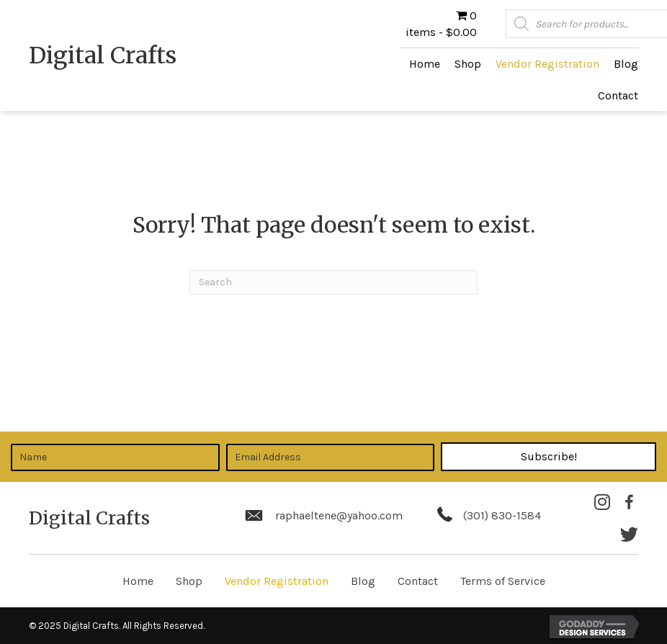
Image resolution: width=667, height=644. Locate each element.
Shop (189, 581)
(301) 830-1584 (502, 515)
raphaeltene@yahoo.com (339, 515)
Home (138, 581)
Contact (418, 581)
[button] (549, 457)
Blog (363, 581)
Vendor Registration (277, 581)
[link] (425, 64)
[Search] (333, 282)
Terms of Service (503, 581)
